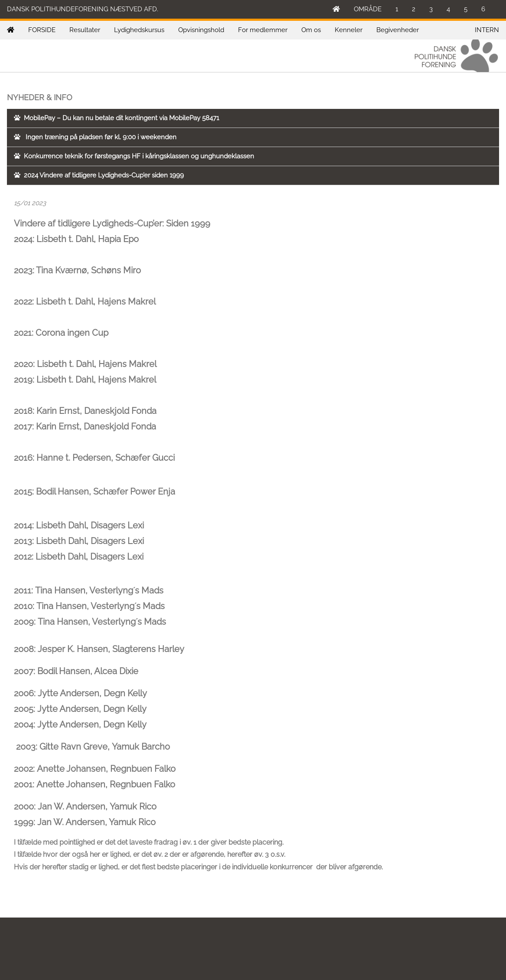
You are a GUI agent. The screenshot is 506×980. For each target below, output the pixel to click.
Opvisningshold (201, 30)
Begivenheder (398, 30)
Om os (311, 30)
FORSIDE (42, 30)
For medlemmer (263, 30)
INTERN (487, 30)
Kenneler (349, 30)
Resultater (85, 30)
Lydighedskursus (139, 30)
